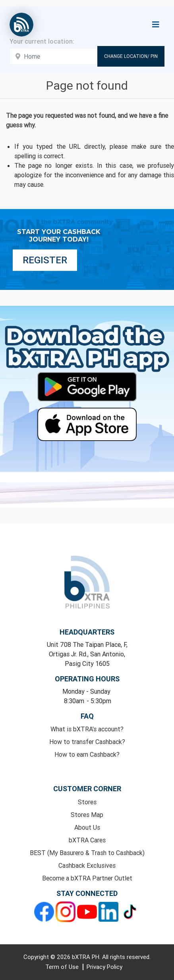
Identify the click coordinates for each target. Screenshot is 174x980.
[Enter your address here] (53, 56)
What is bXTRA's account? (87, 729)
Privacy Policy (104, 967)
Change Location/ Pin (131, 56)
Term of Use (63, 967)
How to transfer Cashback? (87, 742)
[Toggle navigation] (156, 25)
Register (45, 260)
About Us (87, 827)
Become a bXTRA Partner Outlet (87, 878)
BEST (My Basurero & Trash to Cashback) (87, 853)
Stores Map (87, 815)
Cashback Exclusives (87, 865)
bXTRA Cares (87, 840)
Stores (87, 802)
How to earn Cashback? (87, 754)
